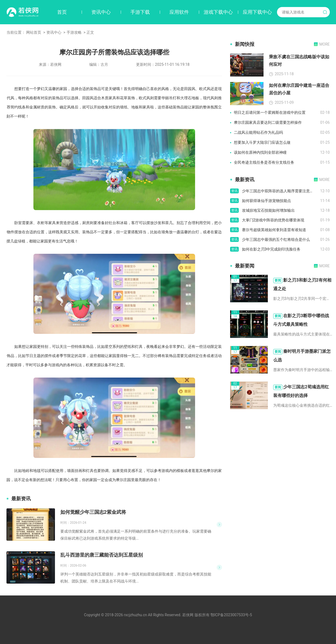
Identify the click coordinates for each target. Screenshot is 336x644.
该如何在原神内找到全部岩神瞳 (260, 152)
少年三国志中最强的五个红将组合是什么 (276, 239)
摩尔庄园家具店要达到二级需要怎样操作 (268, 122)
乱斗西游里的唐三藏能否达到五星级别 (102, 555)
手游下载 (140, 12)
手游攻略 (74, 32)
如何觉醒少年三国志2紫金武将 (93, 512)
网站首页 (34, 32)
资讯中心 (101, 12)
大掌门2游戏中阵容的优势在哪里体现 (273, 220)
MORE (324, 44)
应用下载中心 (257, 12)
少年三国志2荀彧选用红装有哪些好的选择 (301, 391)
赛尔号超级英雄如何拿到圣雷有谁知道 (274, 230)
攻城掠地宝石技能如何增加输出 (268, 210)
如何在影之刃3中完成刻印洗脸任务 (271, 249)
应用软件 (179, 12)
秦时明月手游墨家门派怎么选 (302, 356)
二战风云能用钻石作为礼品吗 (258, 132)
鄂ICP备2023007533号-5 (231, 615)
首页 (62, 12)
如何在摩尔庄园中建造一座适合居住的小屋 (299, 89)
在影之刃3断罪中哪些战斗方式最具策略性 (301, 320)
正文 (90, 32)
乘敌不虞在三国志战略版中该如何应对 (299, 61)
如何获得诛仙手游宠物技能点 (266, 201)
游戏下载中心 (218, 12)
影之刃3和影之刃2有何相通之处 (302, 284)
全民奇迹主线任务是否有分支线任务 (264, 162)
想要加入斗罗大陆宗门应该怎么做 (262, 142)
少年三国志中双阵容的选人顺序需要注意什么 (280, 191)
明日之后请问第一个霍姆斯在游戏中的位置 (270, 112)
